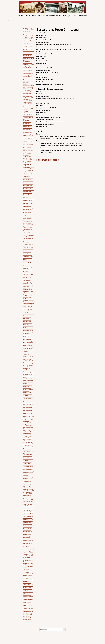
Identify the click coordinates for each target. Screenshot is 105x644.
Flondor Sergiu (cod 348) (28, 201)
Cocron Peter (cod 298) (27, 139)
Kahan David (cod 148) (27, 290)
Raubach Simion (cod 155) (28, 467)
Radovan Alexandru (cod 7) (28, 460)
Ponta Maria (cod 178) (27, 445)
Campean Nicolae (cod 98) (28, 108)
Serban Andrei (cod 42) (27, 524)
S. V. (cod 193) (26, 483)
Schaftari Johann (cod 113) (28, 495)
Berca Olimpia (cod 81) (27, 63)
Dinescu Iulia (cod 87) (27, 169)
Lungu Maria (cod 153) (27, 346)
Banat (20, 16)
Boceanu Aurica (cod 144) (28, 72)
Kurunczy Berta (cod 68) (27, 309)
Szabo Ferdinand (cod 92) (28, 565)
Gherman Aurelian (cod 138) (28, 217)
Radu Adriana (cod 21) (27, 462)
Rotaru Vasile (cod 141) (27, 480)
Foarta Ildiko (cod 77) (27, 202)
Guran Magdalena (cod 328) (28, 235)
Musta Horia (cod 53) (27, 392)
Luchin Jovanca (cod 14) (28, 340)
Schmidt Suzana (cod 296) (28, 504)
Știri (69, 16)
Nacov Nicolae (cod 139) (28, 394)
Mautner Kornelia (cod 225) (28, 376)
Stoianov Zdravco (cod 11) (28, 554)
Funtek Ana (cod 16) (27, 210)
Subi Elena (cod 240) (27, 559)
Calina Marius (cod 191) (27, 104)
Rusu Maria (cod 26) (27, 482)
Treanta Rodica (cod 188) (28, 586)
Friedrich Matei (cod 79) (27, 207)
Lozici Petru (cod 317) (27, 337)
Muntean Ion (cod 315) (27, 385)
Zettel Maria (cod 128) (27, 618)
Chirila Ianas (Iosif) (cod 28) (28, 113)
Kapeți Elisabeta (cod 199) (28, 291)
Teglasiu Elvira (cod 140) (28, 577)
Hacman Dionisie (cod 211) (28, 237)
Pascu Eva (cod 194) (27, 421)
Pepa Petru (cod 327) (27, 430)
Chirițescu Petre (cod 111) (28, 116)
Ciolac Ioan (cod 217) (27, 126)
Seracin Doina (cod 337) (27, 522)
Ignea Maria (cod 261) (27, 261)
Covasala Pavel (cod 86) (27, 149)
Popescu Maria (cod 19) (27, 454)
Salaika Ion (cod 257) (27, 486)
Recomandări (82, 16)
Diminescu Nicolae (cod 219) (28, 167)
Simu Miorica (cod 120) (27, 532)
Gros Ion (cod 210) (26, 232)
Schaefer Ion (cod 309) (27, 494)
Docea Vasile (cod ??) (27, 172)
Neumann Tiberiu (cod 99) (28, 406)
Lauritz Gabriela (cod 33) (28, 323)
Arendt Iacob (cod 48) (27, 40)
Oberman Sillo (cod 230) (27, 415)
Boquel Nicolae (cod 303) (28, 87)
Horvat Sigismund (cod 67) (28, 253)
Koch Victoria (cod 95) (27, 297)
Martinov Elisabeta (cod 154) (28, 373)
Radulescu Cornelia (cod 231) (28, 464)
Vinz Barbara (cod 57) (27, 598)
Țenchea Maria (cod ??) (27, 589)
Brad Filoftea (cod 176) (27, 90)
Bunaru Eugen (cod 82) (27, 96)
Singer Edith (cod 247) (27, 533)
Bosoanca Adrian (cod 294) (28, 89)
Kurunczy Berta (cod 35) (27, 308)
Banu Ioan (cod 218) (27, 55)
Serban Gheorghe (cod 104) (28, 525)
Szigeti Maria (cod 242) (27, 569)
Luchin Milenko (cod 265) (28, 343)
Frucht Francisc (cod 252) (28, 208)
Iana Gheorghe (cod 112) (28, 258)
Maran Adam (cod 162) (27, 358)
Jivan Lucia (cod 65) (27, 282)
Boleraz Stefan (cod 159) (28, 84)
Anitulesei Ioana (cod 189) (28, 37)
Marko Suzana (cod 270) (28, 368)
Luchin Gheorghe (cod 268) (28, 338)
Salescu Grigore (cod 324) (28, 489)
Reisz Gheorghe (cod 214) (28, 470)
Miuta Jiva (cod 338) (27, 383)
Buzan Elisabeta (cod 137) (28, 98)
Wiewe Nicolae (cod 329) (28, 613)
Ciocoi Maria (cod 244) (27, 125)
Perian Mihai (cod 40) (27, 433)
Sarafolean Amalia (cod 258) (28, 491)
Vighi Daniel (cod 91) (27, 595)
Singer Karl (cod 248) (27, 535)
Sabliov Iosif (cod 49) (27, 485)
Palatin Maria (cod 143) (27, 418)
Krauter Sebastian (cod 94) (28, 305)
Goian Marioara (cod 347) (28, 223)
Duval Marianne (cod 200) (28, 176)
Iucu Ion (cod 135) (26, 272)
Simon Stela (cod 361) (27, 530)
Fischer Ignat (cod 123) (27, 193)
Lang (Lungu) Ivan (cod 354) (28, 318)
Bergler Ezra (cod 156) (27, 68)
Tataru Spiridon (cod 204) (28, 574)
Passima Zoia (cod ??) (27, 426)
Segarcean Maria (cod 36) (28, 519)
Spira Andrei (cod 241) (27, 542)
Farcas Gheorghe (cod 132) (28, 187)
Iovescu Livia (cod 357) (27, 267)
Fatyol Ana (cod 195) (27, 188)
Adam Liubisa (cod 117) (27, 28)
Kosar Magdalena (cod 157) (28, 303)
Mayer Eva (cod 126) (27, 377)
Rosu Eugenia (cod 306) (27, 479)
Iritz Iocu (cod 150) (26, 269)
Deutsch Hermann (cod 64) (28, 166)
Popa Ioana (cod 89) (27, 450)
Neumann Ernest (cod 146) (28, 405)
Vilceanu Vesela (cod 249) (28, 596)
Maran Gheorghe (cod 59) (28, 359)
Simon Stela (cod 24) (27, 528)
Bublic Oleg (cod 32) (27, 93)
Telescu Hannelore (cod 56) (28, 578)
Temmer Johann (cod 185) (28, 580)
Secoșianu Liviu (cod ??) (27, 518)
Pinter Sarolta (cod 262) (27, 438)
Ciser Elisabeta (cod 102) (28, 136)
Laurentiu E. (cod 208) (27, 320)
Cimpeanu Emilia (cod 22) (28, 120)
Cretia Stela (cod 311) (27, 154)
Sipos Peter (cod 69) (27, 538)
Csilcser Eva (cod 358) (27, 158)
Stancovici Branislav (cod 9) (28, 548)
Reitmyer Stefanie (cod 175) (28, 471)
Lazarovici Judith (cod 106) (28, 331)
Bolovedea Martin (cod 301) (28, 86)
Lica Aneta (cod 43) (27, 334)
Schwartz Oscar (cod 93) (28, 515)
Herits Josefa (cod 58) (27, 243)
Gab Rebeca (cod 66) (27, 211)
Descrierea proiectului (30, 16)
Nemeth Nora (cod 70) (27, 399)
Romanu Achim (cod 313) (28, 477)
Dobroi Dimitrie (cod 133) (28, 170)
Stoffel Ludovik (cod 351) (28, 553)
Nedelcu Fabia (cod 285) (27, 396)
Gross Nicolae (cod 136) (27, 234)
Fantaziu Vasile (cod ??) (27, 185)
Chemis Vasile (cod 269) (27, 111)
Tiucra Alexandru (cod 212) (28, 581)
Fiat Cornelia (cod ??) (27, 191)
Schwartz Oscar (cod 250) (28, 516)
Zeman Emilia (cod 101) (27, 615)
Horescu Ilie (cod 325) (27, 252)
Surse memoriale (49, 16)
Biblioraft (59, 16)
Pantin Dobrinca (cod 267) (28, 420)
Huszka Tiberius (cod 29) (28, 256)
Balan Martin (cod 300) (27, 54)
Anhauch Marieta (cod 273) (28, 36)
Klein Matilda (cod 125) (27, 296)
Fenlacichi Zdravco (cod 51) (28, 190)
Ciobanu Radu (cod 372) (27, 123)
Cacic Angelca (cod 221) (27, 99)
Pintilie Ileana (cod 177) (27, 439)
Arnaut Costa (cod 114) (27, 45)
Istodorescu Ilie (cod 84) (27, 270)
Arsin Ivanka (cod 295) (27, 46)
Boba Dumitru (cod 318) (27, 71)
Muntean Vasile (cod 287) (28, 386)
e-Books (74, 16)
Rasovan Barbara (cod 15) (28, 465)
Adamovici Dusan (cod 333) (28, 30)
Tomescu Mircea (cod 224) (28, 584)
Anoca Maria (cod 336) (27, 39)
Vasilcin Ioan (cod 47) (27, 593)
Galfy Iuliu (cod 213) (27, 213)
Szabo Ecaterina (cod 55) (28, 563)
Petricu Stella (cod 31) (27, 435)
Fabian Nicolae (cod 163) (28, 184)
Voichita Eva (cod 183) (27, 606)
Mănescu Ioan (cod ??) (27, 349)
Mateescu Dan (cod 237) (28, 374)
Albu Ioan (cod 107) (27, 31)
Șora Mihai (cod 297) (27, 572)
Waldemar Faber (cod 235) (28, 612)
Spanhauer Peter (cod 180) (28, 541)
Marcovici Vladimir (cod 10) (28, 364)
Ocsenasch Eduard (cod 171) (28, 417)
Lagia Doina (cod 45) (27, 317)
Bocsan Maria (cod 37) (27, 75)
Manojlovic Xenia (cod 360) (28, 356)
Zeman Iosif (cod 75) (27, 616)
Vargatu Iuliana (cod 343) (28, 592)
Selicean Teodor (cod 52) (28, 521)
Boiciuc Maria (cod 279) (27, 83)
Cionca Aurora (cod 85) (27, 128)
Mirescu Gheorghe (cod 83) (28, 382)
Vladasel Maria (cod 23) (27, 601)
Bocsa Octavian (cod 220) (28, 74)
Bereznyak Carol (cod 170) (28, 66)
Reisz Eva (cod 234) (27, 468)
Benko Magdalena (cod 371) (28, 61)
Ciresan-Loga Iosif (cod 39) (28, 133)
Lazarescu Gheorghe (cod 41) (28, 324)
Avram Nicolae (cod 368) (28, 48)
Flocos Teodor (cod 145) (27, 198)
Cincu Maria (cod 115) (27, 122)
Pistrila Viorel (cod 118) (27, 442)
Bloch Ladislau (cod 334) (28, 69)
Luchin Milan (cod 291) (27, 341)
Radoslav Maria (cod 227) (28, 457)
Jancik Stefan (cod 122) (27, 278)
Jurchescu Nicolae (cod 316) (28, 287)
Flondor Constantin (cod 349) (28, 199)
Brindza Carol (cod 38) (27, 92)
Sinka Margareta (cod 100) (28, 536)
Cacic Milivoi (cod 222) (27, 102)
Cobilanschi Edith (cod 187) (28, 137)
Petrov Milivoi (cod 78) (27, 436)
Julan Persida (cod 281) (27, 284)
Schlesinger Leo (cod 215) (28, 500)
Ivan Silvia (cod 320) (27, 273)
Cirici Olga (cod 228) (27, 134)
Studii (64, 16)
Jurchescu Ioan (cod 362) (28, 285)
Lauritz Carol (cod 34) (27, 321)
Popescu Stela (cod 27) (27, 456)
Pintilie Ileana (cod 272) (27, 441)
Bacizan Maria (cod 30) (27, 49)
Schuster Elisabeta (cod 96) (28, 512)
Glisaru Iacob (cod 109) (27, 222)
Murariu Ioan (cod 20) (27, 388)
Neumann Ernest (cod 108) (28, 403)
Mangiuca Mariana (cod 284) (28, 350)
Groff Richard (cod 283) (27, 228)
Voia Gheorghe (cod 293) (28, 604)
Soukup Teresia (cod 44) (27, 539)
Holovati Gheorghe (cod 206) (28, 247)
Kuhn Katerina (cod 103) (27, 306)
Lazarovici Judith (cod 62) (28, 329)
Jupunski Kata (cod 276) (27, 288)
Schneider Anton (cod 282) (28, 510)
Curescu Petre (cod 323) (27, 160)
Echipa (40, 16)
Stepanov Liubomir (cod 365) (28, 550)
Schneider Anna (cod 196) (28, 509)
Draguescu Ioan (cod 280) (28, 175)
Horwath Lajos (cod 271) (28, 255)
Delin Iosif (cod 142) (27, 164)
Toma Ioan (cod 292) (27, 583)
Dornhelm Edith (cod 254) (28, 173)
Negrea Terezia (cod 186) (28, 397)
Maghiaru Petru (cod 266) (28, 347)
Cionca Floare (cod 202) (27, 130)
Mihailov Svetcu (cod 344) (28, 380)
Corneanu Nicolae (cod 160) (28, 145)
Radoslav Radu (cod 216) (28, 459)
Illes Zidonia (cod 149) (27, 263)
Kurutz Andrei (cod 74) (27, 311)
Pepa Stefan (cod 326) (27, 432)
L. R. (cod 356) (26, 312)
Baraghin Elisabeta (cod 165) (28, 57)
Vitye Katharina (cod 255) (28, 600)
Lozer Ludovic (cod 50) (27, 335)
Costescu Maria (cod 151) (28, 148)
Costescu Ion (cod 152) (27, 146)
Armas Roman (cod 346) (27, 42)
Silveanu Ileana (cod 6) (27, 527)
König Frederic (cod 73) (27, 299)
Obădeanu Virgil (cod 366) (28, 414)
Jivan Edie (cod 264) (27, 281)
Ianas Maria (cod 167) (27, 260)
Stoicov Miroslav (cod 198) (28, 556)
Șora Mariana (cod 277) (27, 571)
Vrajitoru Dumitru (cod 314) (28, 607)
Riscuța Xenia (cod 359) (27, 476)
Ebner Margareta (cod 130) (28, 178)
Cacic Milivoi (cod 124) (27, 101)
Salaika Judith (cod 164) (27, 488)
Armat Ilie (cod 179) (27, 43)
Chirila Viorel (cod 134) (27, 114)
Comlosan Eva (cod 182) (27, 140)
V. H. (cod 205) (26, 590)
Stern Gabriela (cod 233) (27, 551)
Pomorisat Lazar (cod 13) (28, 444)
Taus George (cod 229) (27, 575)
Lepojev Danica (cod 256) (28, 332)
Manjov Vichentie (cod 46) (28, 355)
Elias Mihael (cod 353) (27, 179)
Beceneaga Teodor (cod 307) (28, 64)
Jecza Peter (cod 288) (27, 279)
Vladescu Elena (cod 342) (28, 603)
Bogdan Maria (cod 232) (27, 77)
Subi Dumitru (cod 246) (27, 557)
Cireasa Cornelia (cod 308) (28, 131)
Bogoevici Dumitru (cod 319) (28, 81)
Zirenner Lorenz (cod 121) (28, 619)
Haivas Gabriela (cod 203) (28, 238)
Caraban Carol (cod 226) (27, 110)
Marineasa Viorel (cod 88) (28, 367)
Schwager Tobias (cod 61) (28, 513)
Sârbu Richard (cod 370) (27, 492)
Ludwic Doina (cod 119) (27, 344)
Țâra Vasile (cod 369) (27, 587)
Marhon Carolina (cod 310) (28, 365)
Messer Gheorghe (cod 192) (28, 379)
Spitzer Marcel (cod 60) (27, 544)
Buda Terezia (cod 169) (27, 95)
